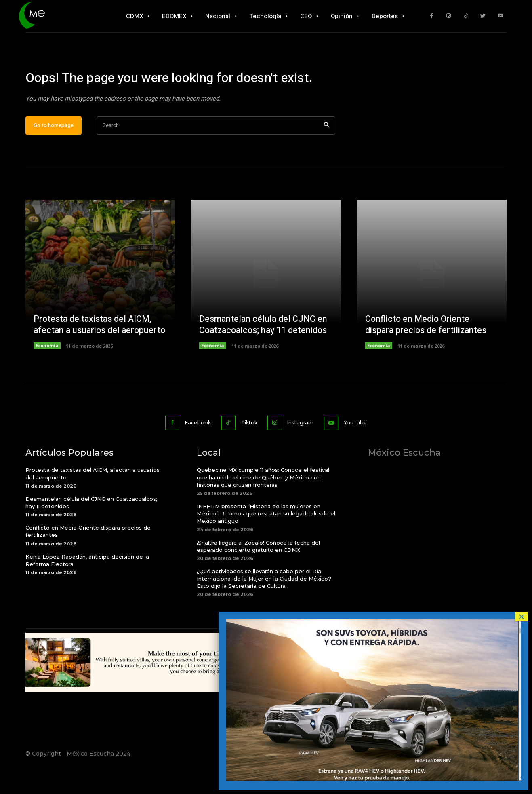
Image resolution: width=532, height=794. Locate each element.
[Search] (327, 150)
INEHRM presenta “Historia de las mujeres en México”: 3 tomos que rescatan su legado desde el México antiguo (266, 537)
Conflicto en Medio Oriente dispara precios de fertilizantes (427, 349)
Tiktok (248, 447)
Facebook (192, 447)
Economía (47, 371)
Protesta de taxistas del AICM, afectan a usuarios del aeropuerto (94, 343)
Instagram (303, 447)
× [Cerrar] (521, 617)
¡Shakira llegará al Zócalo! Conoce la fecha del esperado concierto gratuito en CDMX (258, 570)
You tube (362, 447)
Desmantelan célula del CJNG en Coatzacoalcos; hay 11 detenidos (265, 349)
